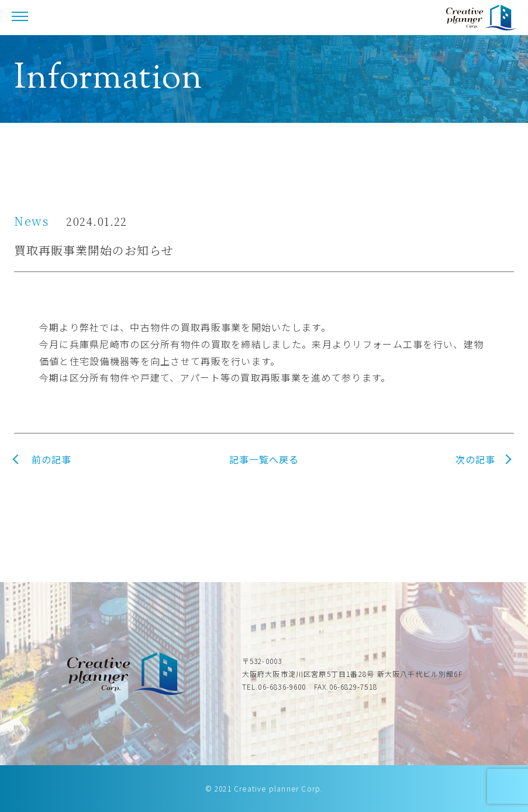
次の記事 (475, 459)
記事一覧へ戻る (264, 459)
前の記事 (51, 459)
